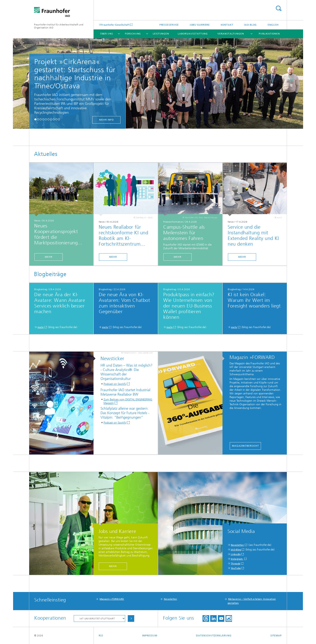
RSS (101, 636)
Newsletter (237, 545)
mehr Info (106, 120)
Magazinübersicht (245, 446)
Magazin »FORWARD (112, 599)
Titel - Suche (279, 8)
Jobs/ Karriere (200, 25)
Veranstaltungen (231, 34)
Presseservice (169, 25)
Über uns (107, 34)
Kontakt (227, 25)
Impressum (150, 636)
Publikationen (269, 34)
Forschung (133, 34)
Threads (235, 564)
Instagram (237, 559)
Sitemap (276, 636)
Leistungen (161, 34)
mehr (49, 257)
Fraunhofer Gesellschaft (115, 25)
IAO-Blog (250, 25)
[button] (35, 119)
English (273, 25)
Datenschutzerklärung (214, 636)
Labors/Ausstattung (193, 34)
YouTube (236, 568)
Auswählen (131, 618)
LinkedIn (236, 554)
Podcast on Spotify (115, 384)
